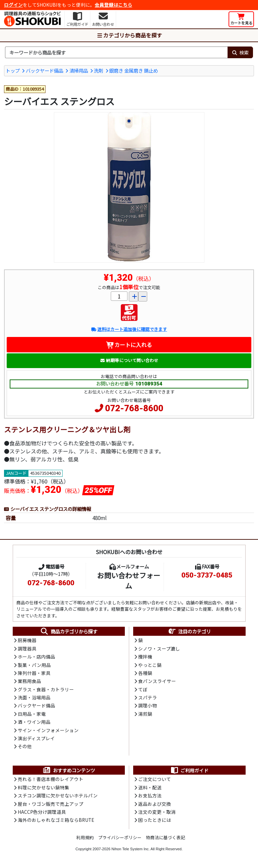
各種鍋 (145, 673)
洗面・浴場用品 (34, 697)
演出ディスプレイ (36, 738)
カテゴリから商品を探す (129, 35)
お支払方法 (150, 795)
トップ (13, 70)
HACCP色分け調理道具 (42, 812)
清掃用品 (79, 70)
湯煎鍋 (145, 714)
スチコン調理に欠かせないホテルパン (58, 795)
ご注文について (155, 779)
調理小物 (148, 705)
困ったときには (155, 820)
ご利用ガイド (189, 770)
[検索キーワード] (116, 53)
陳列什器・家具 (34, 673)
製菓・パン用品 (34, 665)
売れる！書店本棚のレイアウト (51, 779)
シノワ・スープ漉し (159, 648)
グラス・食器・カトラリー (46, 689)
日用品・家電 (32, 714)
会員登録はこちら (113, 5)
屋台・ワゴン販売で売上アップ (51, 804)
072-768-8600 (134, 408)
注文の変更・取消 (157, 812)
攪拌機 (145, 657)
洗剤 (98, 70)
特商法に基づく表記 (165, 837)
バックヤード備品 (45, 70)
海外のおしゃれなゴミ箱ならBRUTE (56, 820)
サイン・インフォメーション (48, 730)
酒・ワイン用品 (34, 722)
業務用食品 (29, 681)
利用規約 (85, 837)
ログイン (13, 5)
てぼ (143, 689)
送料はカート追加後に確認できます (129, 329)
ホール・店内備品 (36, 657)
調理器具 (27, 648)
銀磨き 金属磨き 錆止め (134, 70)
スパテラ (148, 697)
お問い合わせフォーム (129, 580)
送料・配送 (150, 787)
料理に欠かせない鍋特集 (44, 787)
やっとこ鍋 (150, 665)
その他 (25, 746)
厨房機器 (27, 640)
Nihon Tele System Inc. (131, 849)
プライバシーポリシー (120, 837)
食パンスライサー (157, 681)
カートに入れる (129, 345)
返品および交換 (155, 804)
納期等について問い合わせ (129, 360)
